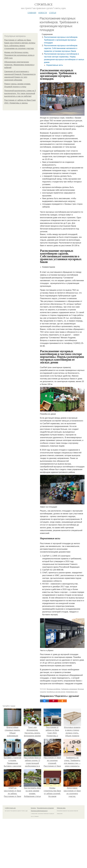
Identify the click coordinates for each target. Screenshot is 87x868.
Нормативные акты (55, 65)
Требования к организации (69, 689)
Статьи (53, 12)
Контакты (33, 808)
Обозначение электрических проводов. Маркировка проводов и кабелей (19, 65)
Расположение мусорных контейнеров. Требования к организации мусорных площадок (61, 40)
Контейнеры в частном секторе (56, 692)
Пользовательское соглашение (45, 808)
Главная (32, 12)
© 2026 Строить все (10, 808)
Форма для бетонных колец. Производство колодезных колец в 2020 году (19, 55)
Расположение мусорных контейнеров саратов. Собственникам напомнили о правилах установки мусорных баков (61, 48)
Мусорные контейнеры (54, 689)
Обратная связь (61, 808)
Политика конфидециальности (39, 811)
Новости (43, 12)
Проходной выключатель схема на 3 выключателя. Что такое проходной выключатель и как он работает (20, 93)
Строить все (43, 4)
